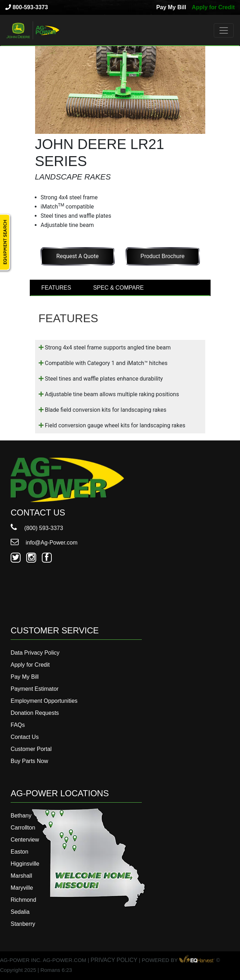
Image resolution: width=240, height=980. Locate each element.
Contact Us (25, 737)
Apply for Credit (213, 7)
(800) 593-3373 (37, 528)
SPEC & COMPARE (119, 288)
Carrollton (23, 828)
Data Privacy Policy (35, 653)
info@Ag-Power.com (44, 543)
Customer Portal (31, 749)
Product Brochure (163, 256)
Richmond (23, 900)
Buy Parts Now (29, 761)
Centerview (25, 840)
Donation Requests (35, 713)
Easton (19, 852)
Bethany (21, 816)
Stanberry (23, 924)
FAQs (18, 725)
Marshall (21, 876)
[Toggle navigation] (224, 30)
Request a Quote (77, 256)
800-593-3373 (27, 7)
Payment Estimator (35, 689)
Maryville (22, 888)
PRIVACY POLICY (114, 960)
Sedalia (20, 912)
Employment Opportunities (44, 701)
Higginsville (25, 864)
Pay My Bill (171, 7)
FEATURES (56, 288)
